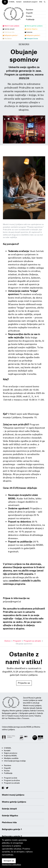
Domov (8, 641)
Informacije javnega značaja (15, 761)
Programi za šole (11, 778)
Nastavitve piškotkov (11, 865)
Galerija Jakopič (9, 809)
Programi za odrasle (32, 641)
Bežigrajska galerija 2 (12, 836)
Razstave (30, 10)
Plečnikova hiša (9, 822)
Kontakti (19, 2)
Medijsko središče (11, 758)
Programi (17, 641)
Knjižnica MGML (10, 756)
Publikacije (30, 19)
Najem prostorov (11, 753)
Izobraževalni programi (30, 2)
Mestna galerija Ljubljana (14, 802)
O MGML (12, 2)
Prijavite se (24, 683)
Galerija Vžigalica (10, 816)
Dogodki (29, 13)
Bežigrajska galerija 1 (12, 829)
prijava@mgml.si (12, 601)
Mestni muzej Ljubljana (13, 795)
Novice (29, 16)
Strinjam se (9, 861)
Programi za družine (12, 780)
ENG (41, 2)
